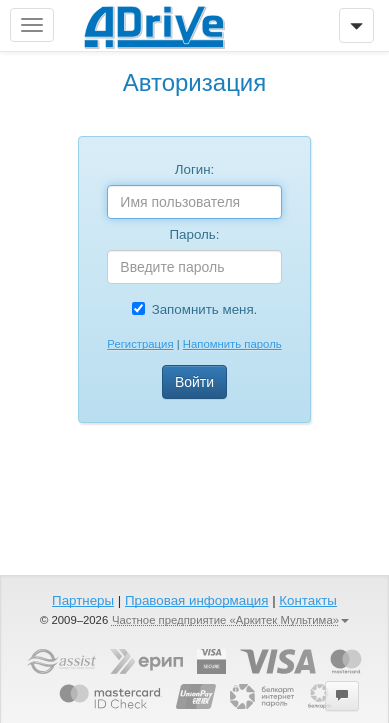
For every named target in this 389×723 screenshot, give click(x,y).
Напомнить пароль (232, 344)
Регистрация (140, 344)
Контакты (308, 600)
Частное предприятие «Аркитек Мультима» (230, 620)
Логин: (195, 169)
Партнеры (83, 600)
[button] (342, 696)
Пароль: (195, 234)
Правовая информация (196, 600)
